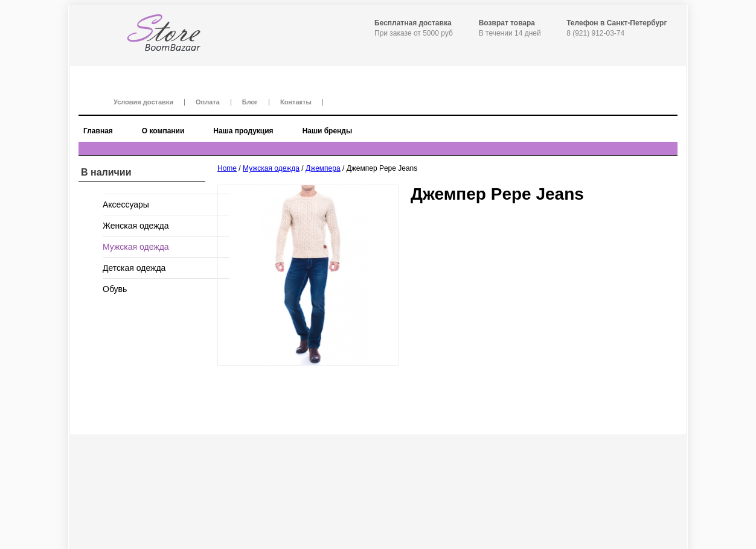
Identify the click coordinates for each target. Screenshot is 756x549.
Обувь (115, 289)
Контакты (296, 102)
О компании (163, 131)
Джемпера (323, 168)
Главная (98, 131)
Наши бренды (328, 131)
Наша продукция (243, 131)
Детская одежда (134, 268)
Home (227, 168)
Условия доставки (143, 102)
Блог (250, 102)
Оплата (208, 102)
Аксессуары (126, 205)
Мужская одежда (271, 168)
